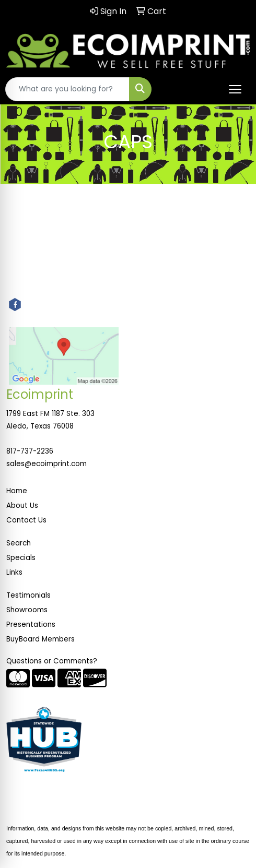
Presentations (31, 625)
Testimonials (28, 595)
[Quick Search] (67, 89)
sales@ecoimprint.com (46, 464)
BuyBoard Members (40, 639)
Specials (21, 558)
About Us (22, 506)
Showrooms (27, 610)
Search (19, 543)
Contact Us (26, 520)
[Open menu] (235, 89)
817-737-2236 (30, 451)
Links (14, 572)
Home (17, 491)
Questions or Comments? (52, 661)
